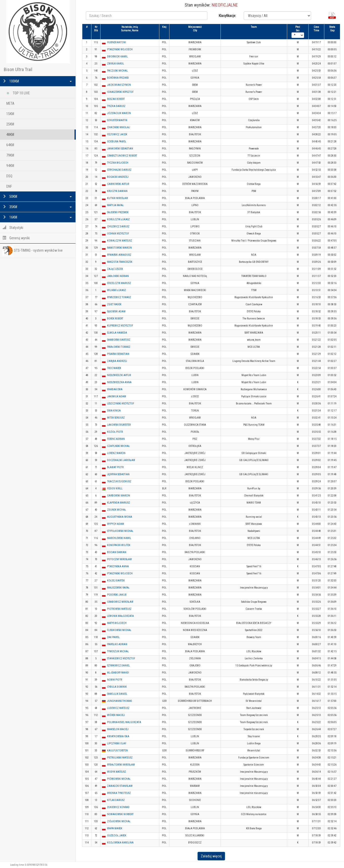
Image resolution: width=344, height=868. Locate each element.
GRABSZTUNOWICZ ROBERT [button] (122, 156)
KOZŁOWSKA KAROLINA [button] (120, 843)
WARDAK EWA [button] (115, 389)
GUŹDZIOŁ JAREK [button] (117, 836)
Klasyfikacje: (227, 16)
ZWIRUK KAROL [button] (116, 64)
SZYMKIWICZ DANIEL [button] (118, 666)
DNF (9, 186)
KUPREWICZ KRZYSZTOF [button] (120, 326)
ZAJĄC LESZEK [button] (115, 269)
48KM (10, 135)
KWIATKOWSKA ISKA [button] (118, 736)
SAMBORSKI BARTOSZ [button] (119, 340)
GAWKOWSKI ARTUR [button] (118, 184)
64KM (10, 145)
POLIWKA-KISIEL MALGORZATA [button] (124, 722)
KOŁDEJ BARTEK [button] (116, 581)
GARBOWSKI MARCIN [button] (119, 496)
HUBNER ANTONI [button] (117, 42)
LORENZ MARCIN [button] (116, 453)
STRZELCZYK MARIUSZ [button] (119, 283)
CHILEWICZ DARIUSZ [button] (118, 226)
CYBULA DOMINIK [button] (117, 687)
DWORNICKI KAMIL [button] (117, 57)
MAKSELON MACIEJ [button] (118, 729)
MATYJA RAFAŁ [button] (115, 205)
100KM (37, 81)
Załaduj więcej (211, 856)
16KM (37, 217)
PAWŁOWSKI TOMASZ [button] (119, 347)
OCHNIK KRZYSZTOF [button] (118, 234)
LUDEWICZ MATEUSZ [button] (118, 708)
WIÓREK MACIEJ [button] (116, 715)
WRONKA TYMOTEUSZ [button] (119, 793)
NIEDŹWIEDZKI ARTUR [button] (119, 375)
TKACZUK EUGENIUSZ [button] (119, 481)
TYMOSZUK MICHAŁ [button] (118, 651)
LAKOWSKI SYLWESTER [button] (119, 425)
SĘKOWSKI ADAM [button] (116, 311)
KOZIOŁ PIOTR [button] (115, 432)
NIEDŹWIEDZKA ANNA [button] (119, 382)
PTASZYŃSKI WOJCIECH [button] (120, 49)
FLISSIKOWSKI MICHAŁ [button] (119, 630)
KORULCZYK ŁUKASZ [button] (118, 219)
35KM (37, 207)
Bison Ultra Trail (18, 69)
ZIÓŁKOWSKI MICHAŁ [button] (119, 821)
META (10, 103)
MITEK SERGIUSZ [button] (116, 418)
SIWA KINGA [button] (114, 411)
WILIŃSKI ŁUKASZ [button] (117, 290)
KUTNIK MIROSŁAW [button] (118, 198)
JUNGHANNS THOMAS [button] (119, 701)
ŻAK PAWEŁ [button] (113, 637)
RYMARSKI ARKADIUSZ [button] (119, 255)
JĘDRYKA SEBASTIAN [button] (118, 474)
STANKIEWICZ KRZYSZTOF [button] (121, 658)
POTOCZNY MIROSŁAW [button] (119, 559)
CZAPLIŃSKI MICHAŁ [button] (118, 446)
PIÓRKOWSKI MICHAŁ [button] (119, 779)
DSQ (9, 176)
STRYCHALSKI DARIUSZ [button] (119, 170)
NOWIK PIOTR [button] (115, 680)
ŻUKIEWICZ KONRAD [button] (118, 807)
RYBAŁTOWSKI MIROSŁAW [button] (121, 765)
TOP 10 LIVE (18, 92)
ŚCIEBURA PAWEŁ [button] (117, 142)
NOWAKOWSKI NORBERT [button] (120, 814)
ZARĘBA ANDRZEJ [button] (117, 361)
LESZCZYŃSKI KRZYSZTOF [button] (121, 404)
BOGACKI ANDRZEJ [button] (118, 177)
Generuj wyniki (16, 238)
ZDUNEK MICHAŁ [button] (117, 510)
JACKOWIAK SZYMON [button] (119, 85)
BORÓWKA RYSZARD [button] (118, 78)
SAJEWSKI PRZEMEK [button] (118, 212)
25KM (10, 124)
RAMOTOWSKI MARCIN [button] (119, 248)
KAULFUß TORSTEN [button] (117, 751)
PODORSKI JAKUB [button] (117, 595)
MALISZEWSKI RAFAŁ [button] (118, 588)
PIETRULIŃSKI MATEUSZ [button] (120, 758)
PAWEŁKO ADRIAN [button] (117, 644)
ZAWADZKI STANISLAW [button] (120, 786)
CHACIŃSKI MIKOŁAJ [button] (119, 127)
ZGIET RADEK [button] (114, 304)
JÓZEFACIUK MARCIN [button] (119, 113)
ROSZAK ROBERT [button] (116, 99)
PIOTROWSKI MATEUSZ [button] (119, 609)
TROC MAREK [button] (114, 368)
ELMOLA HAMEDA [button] (117, 333)
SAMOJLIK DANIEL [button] (117, 694)
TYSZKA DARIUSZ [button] (116, 106)
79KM (10, 155)
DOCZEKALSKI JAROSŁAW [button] (121, 460)
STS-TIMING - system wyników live (33, 251)
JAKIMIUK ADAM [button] (117, 396)
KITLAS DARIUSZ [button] (116, 800)
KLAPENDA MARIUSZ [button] (119, 503)
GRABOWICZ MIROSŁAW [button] (120, 602)
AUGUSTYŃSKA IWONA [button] (120, 517)
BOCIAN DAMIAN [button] (117, 552)
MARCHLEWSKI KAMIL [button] (119, 538)
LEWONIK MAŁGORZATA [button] (120, 616)
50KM (37, 197)
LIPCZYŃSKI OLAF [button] (117, 743)
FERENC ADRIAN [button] (116, 439)
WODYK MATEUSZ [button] (117, 772)
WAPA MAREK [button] (115, 828)
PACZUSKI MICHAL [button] (117, 71)
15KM (10, 114)
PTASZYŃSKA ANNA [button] (118, 566)
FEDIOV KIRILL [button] (115, 489)
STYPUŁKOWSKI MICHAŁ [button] (120, 531)
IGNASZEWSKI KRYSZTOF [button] (120, 92)
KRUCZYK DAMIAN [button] (117, 191)
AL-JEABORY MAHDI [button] (118, 673)
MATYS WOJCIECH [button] (117, 623)
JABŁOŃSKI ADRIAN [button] (118, 276)
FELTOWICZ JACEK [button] (117, 134)
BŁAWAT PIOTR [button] (115, 467)
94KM (10, 166)
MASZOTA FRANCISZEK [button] (120, 262)
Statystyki (13, 228)
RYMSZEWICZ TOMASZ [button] (119, 297)
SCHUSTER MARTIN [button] (117, 120)
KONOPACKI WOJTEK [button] (119, 545)
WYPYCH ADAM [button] (116, 524)
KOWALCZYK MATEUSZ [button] (120, 241)
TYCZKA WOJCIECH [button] (118, 163)
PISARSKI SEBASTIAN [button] (118, 354)
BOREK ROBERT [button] (115, 319)
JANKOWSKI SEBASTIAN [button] (120, 149)
